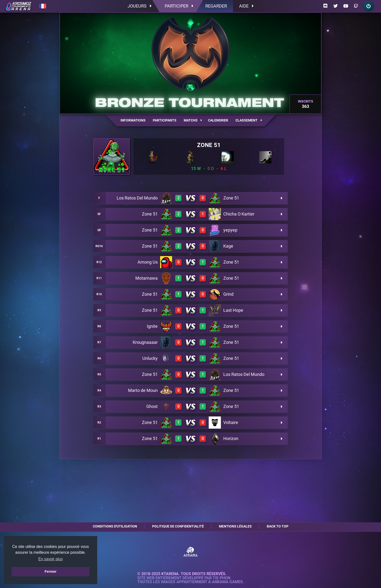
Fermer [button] (51, 571)
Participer (179, 6)
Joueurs (139, 6)
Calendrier (218, 120)
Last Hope (233, 310)
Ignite (152, 326)
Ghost (152, 406)
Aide (246, 6)
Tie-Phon (221, 578)
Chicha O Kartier (239, 214)
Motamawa (147, 278)
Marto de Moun (143, 390)
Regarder (216, 6)
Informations (133, 120)
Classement (249, 120)
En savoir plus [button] (51, 559)
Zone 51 (209, 145)
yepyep (230, 230)
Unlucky (150, 358)
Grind (228, 294)
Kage (228, 246)
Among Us (148, 262)
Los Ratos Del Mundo (137, 198)
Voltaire (231, 422)
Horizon (231, 438)
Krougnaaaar (145, 342)
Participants (165, 120)
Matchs (193, 120)
